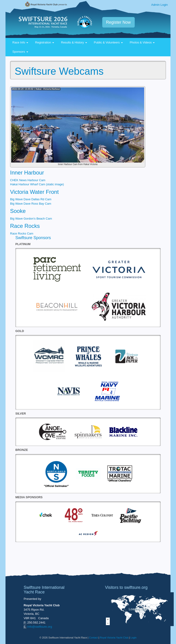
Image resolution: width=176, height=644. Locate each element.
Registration (45, 42)
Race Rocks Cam (22, 233)
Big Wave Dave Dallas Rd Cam (31, 199)
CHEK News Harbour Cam (28, 180)
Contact (93, 638)
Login (133, 638)
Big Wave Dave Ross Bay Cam (31, 204)
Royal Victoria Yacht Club (114, 638)
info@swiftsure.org (40, 627)
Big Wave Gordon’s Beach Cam (31, 219)
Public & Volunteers (108, 42)
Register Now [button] (118, 22)
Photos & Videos (142, 42)
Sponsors (20, 52)
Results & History (74, 42)
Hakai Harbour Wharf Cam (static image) (37, 184)
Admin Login (159, 5)
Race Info (20, 42)
